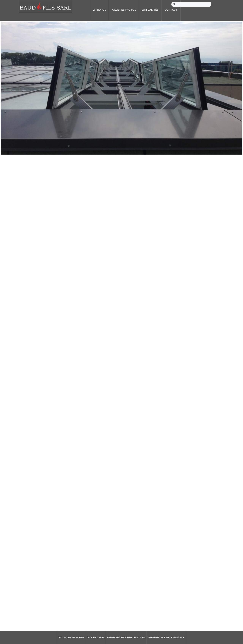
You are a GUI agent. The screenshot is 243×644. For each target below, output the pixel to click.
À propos (100, 10)
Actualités (150, 10)
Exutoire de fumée (71, 637)
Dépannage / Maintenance (166, 637)
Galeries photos (124, 10)
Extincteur (96, 637)
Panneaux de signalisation (126, 637)
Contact (171, 10)
